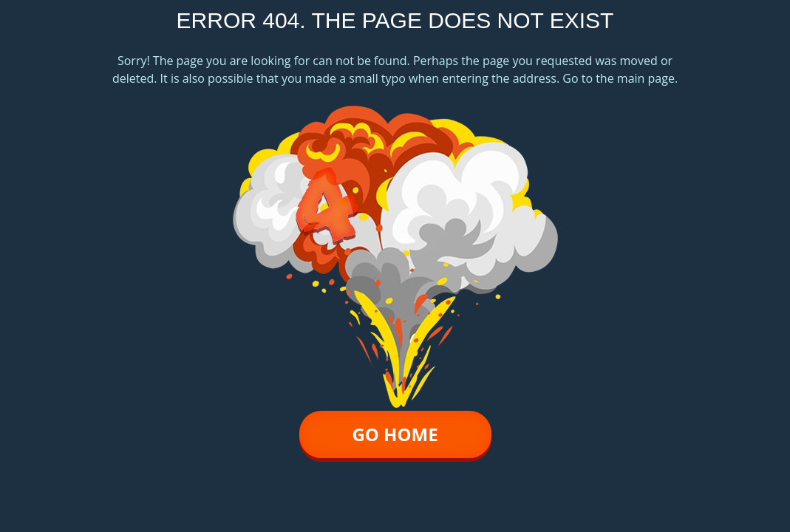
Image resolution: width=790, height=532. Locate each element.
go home (395, 434)
